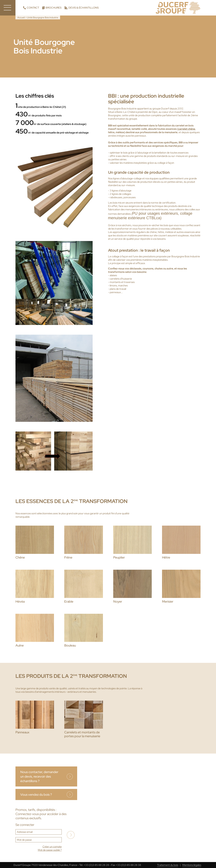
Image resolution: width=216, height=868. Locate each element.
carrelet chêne (187, 129)
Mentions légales (192, 865)
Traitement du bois (168, 865)
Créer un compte (52, 847)
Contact (33, 8)
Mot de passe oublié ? (50, 850)
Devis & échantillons (84, 8)
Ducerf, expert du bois (178, 8)
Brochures (54, 8)
